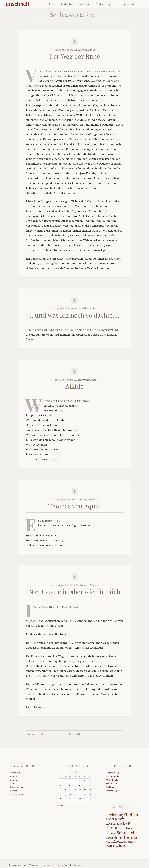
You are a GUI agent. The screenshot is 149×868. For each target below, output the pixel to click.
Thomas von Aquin (75, 506)
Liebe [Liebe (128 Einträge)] (112, 828)
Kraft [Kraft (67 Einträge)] (119, 819)
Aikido (75, 386)
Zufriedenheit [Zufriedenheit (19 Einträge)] (128, 842)
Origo (53, 4)
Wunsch (14, 791)
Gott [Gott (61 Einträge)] (110, 819)
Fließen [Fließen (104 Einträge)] (131, 815)
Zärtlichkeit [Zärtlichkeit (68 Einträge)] (117, 846)
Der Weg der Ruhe (75, 56)
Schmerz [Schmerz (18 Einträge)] (111, 833)
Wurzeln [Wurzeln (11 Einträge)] (110, 842)
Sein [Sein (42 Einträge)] (110, 838)
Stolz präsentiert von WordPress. (23, 865)
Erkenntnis (111, 776)
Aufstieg (14, 776)
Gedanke (110, 780)
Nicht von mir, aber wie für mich (75, 591)
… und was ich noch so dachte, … (75, 315)
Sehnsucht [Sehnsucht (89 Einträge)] (127, 833)
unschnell (17, 4)
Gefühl (109, 783)
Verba (99, 4)
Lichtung (110, 787)
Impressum (128, 4)
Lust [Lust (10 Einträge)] (120, 829)
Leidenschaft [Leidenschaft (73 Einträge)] (118, 823)
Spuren (13, 780)
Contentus (66, 4)
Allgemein (111, 773)
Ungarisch (111, 791)
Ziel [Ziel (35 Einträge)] (117, 842)
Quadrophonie (17, 787)
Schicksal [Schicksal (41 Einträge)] (130, 828)
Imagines (112, 4)
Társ (12, 783)
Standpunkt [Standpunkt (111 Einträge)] (125, 838)
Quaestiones (84, 4)
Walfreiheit (15, 773)
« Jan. (60, 805)
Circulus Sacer (17, 794)
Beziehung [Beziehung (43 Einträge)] (115, 815)
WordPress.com (73, 865)
